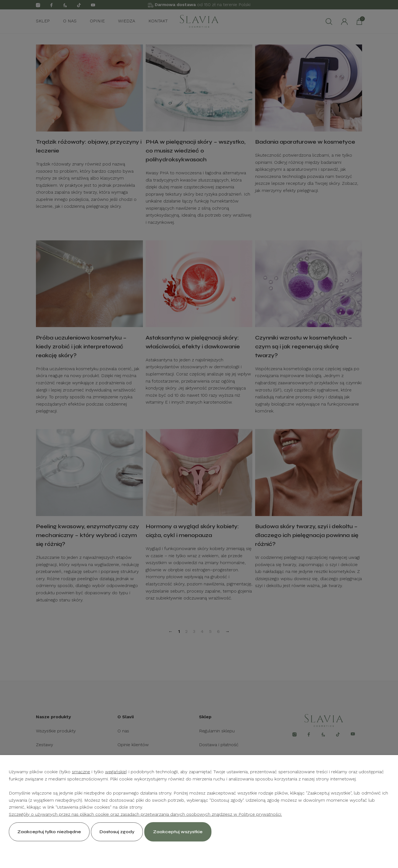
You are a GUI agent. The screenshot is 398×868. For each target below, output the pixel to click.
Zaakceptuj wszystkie (178, 832)
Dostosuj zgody (117, 832)
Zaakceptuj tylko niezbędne (49, 832)
